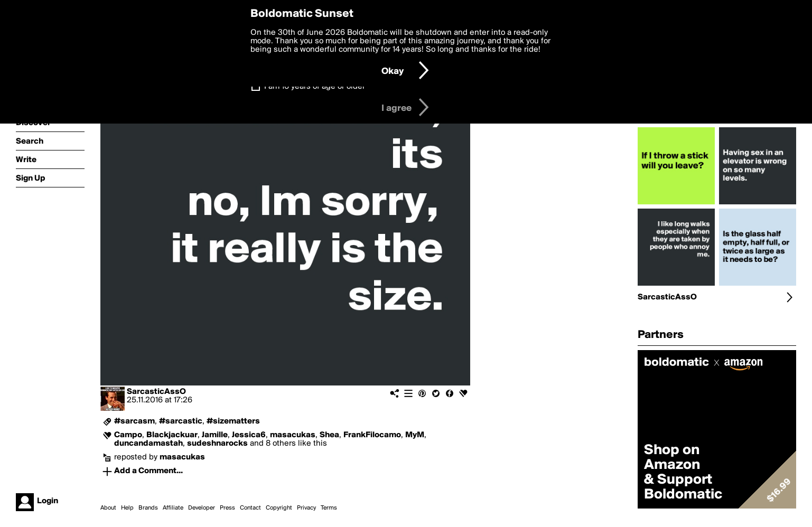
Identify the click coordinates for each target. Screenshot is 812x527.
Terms (329, 508)
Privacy (306, 508)
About (108, 508)
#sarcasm (134, 421)
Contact (250, 508)
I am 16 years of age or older (315, 87)
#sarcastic (181, 421)
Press (227, 508)
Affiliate (173, 508)
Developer (202, 508)
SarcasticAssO (156, 392)
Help (127, 508)
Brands (148, 508)
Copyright (279, 508)
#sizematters (233, 421)
